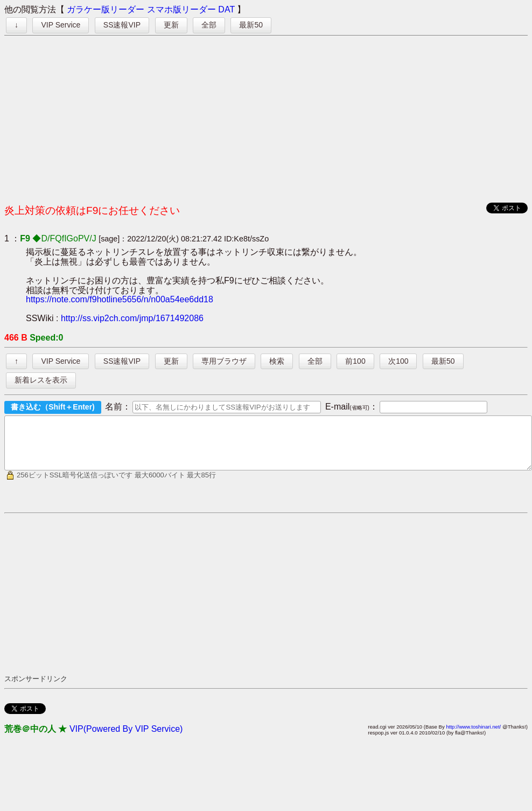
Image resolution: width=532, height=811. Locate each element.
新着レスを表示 (41, 380)
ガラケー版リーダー (106, 9)
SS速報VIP (122, 25)
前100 (355, 361)
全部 (209, 25)
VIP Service (61, 25)
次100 (398, 361)
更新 (171, 25)
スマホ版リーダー (181, 9)
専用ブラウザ (224, 361)
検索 (277, 361)
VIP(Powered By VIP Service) (126, 739)
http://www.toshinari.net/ (473, 736)
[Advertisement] (266, 116)
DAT (226, 9)
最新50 (251, 25)
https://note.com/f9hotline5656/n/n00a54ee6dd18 (120, 299)
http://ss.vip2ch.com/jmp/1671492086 (132, 318)
